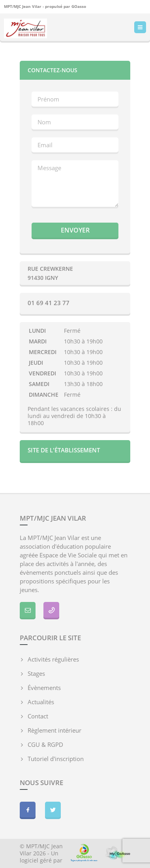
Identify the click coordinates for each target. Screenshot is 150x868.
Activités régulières (53, 659)
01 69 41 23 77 (49, 303)
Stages (36, 673)
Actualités (41, 702)
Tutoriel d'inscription (56, 759)
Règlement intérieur (54, 730)
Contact (38, 716)
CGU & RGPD (45, 744)
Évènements (44, 688)
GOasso (79, 6)
